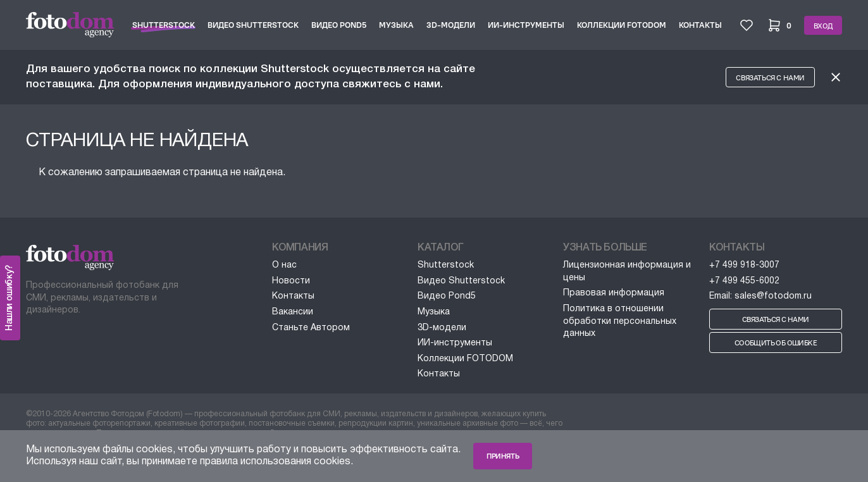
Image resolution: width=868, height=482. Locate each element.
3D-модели (451, 25)
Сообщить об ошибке (776, 343)
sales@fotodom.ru (773, 296)
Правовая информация (614, 293)
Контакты (700, 25)
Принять (503, 456)
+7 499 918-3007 (744, 265)
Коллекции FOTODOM (622, 25)
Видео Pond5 (339, 25)
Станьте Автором (311, 328)
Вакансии (293, 312)
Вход (823, 26)
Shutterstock (164, 25)
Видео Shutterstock (253, 25)
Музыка (396, 25)
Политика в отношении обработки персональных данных (620, 321)
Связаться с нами (770, 78)
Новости (291, 281)
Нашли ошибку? (10, 298)
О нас (284, 265)
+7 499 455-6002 (744, 281)
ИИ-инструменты (526, 25)
